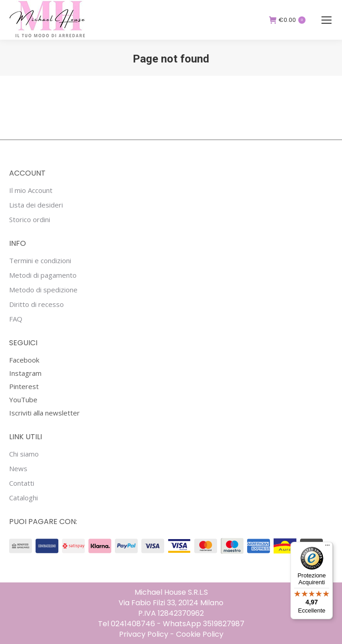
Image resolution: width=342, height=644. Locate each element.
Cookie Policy (200, 634)
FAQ (16, 319)
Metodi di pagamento (43, 275)
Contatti (22, 483)
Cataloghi (23, 498)
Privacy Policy (144, 634)
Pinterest (24, 386)
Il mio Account (31, 190)
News (18, 469)
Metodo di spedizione (43, 290)
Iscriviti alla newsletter (44, 413)
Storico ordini (30, 220)
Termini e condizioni (40, 261)
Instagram (25, 373)
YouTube (23, 400)
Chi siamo (24, 454)
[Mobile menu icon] (326, 20)
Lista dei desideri (36, 205)
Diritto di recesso (36, 304)
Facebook (24, 360)
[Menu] (327, 547)
